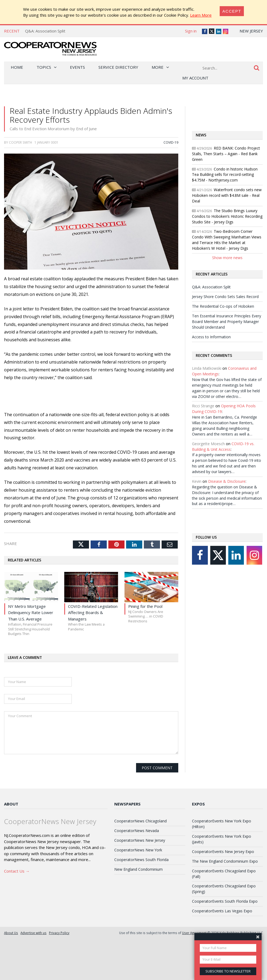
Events (77, 67)
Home (17, 67)
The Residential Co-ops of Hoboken (223, 306)
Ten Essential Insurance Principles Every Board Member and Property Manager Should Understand (227, 322)
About (11, 804)
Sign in (191, 31)
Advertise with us (33, 933)
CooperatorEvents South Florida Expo (225, 901)
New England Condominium (138, 869)
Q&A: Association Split (45, 31)
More (158, 67)
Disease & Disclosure (227, 481)
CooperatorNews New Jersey (140, 840)
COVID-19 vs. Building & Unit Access (223, 447)
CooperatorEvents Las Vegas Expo (222, 911)
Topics (44, 67)
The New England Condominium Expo (225, 861)
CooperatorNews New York (138, 850)
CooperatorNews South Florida (141, 860)
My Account (195, 78)
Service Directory (118, 67)
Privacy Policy (59, 933)
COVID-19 (171, 142)
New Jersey (251, 31)
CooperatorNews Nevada (137, 831)
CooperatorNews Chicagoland (140, 821)
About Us (11, 933)
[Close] (232, 11)
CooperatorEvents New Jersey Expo (223, 852)
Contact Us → (17, 871)
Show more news (227, 258)
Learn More (201, 15)
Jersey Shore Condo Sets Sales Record (225, 297)
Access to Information (211, 337)
